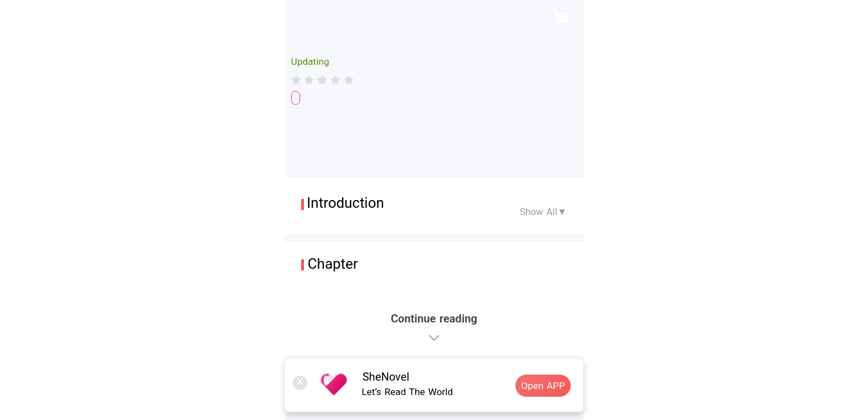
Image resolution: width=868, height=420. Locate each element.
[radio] (298, 80)
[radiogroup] (322, 80)
